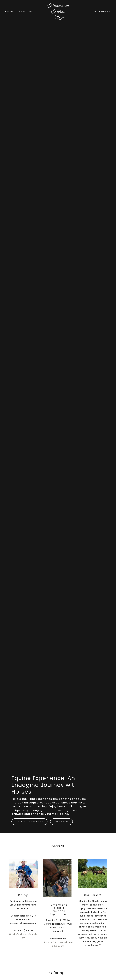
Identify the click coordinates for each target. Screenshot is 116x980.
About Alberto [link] (27, 11)
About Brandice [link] (102, 11)
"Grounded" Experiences (29, 822)
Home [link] (10, 11)
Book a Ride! (61, 822)
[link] (58, 18)
